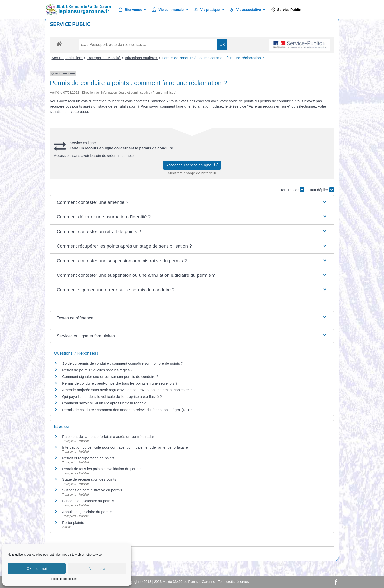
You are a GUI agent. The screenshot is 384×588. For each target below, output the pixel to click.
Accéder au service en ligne (192, 165)
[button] (192, 203)
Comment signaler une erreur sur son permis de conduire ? (110, 377)
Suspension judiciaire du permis (88, 501)
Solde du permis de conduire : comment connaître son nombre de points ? (123, 363)
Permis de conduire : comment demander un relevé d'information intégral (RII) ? (127, 410)
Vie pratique (207, 10)
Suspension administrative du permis (92, 490)
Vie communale (168, 10)
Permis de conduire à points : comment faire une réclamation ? (213, 58)
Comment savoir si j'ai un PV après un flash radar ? (104, 403)
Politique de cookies (65, 579)
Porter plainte (73, 522)
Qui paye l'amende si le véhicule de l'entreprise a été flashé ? (112, 396)
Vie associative (245, 10)
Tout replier (292, 190)
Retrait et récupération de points (88, 458)
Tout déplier (322, 190)
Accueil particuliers (67, 58)
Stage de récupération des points (89, 479)
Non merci (97, 569)
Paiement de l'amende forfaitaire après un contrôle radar (108, 436)
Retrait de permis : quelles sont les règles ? (97, 370)
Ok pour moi (37, 569)
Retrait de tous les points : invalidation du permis (102, 469)
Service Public (286, 10)
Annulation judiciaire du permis (87, 512)
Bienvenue (130, 10)
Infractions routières (142, 58)
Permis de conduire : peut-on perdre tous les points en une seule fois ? (120, 383)
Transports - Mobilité (104, 58)
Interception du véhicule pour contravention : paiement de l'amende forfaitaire (125, 447)
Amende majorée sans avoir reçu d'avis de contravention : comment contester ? (127, 390)
